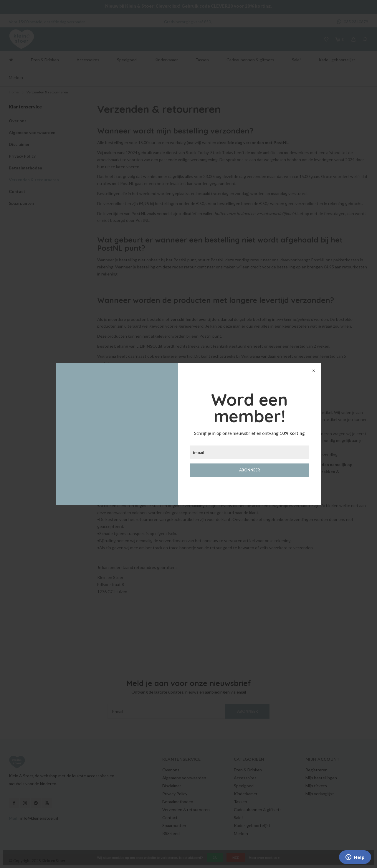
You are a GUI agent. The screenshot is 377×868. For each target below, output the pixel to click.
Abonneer (250, 470)
